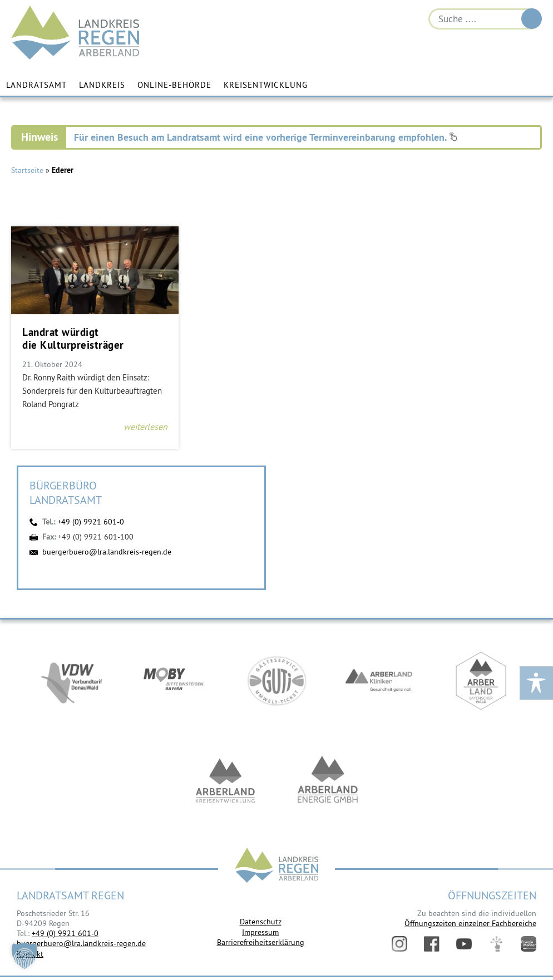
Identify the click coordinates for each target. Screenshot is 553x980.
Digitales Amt (496, 944)
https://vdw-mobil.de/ (72, 681)
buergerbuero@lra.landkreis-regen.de (107, 552)
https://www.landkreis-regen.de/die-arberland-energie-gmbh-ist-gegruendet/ (328, 781)
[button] (24, 956)
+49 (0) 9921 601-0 (91, 522)
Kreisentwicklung (266, 85)
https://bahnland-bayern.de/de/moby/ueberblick (174, 681)
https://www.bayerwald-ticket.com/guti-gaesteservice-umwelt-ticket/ (276, 681)
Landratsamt (36, 85)
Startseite (27, 170)
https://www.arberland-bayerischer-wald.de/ (481, 681)
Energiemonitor (529, 944)
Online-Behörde (174, 85)
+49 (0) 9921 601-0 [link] (65, 933)
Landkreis (102, 85)
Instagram (399, 944)
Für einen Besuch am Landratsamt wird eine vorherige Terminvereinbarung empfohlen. (266, 137)
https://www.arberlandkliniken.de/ (379, 681)
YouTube (464, 944)
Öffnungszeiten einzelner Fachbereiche (470, 923)
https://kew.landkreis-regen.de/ (225, 781)
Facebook (432, 944)
